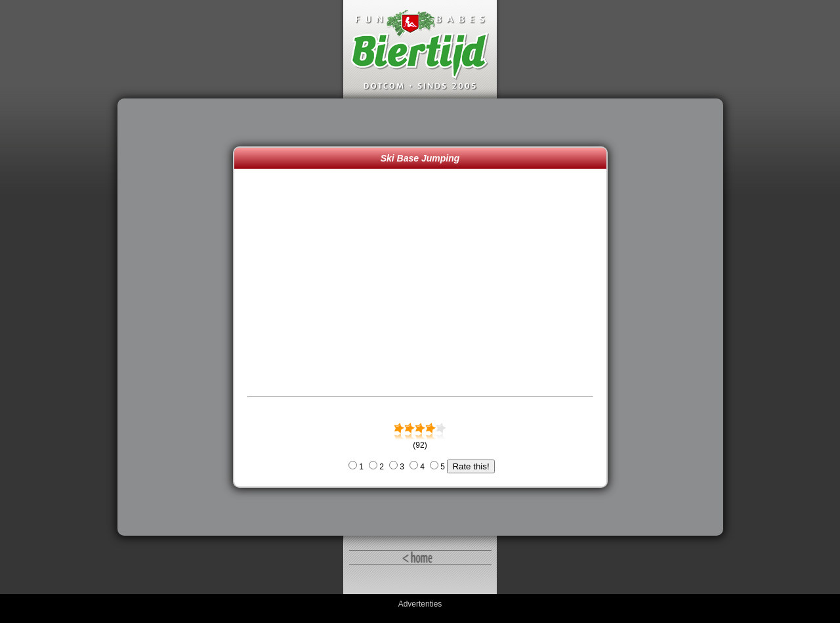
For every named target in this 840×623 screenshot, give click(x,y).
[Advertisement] (178, 317)
